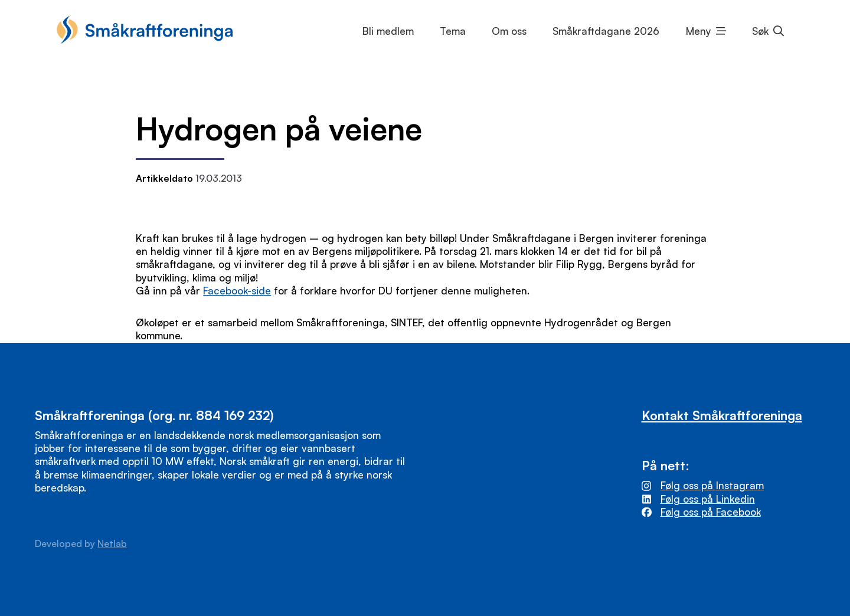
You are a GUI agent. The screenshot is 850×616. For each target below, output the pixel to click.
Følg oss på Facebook (711, 512)
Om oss (509, 31)
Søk (760, 31)
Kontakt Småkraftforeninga (722, 415)
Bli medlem (388, 31)
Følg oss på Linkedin (708, 499)
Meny (699, 31)
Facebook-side (237, 291)
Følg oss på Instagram (712, 485)
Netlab (112, 543)
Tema (453, 31)
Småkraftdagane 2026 (606, 31)
